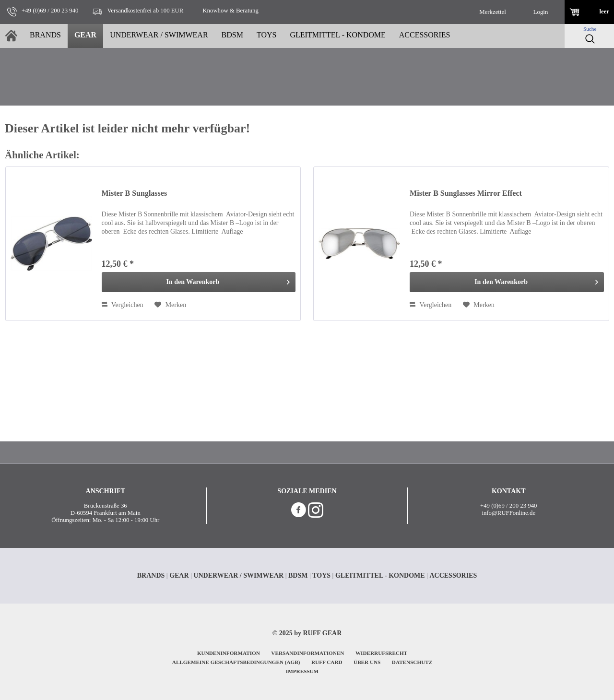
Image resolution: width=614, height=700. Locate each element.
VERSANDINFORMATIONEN (307, 653)
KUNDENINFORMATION (229, 653)
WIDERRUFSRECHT (381, 653)
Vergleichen (123, 305)
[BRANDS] (45, 36)
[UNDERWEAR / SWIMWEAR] (159, 36)
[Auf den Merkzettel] (170, 305)
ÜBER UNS (367, 662)
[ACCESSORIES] (425, 36)
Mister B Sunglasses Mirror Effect (466, 193)
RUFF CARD (327, 662)
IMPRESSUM (302, 671)
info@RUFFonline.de (508, 513)
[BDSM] (232, 36)
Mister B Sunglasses (135, 193)
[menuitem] (493, 12)
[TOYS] (267, 36)
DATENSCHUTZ (412, 662)
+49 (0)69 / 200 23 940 (508, 506)
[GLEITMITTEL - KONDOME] (337, 36)
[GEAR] (85, 36)
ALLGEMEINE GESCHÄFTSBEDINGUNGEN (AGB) (236, 662)
